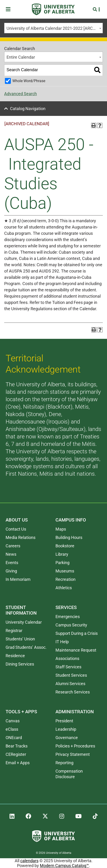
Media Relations (21, 537)
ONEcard (14, 738)
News (11, 554)
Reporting (64, 763)
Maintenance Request (76, 650)
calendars (29, 861)
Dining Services (20, 664)
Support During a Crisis (77, 633)
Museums (65, 571)
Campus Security (71, 625)
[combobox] (53, 28)
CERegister (16, 754)
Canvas (13, 721)
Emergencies (68, 617)
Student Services (71, 675)
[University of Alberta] (53, 9)
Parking (62, 563)
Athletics (64, 588)
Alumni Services (70, 684)
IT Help (62, 642)
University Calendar (24, 622)
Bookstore (65, 546)
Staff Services (68, 667)
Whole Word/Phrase (29, 81)
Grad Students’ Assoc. (26, 647)
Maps (61, 529)
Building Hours (69, 537)
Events (12, 563)
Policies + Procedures (75, 746)
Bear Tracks (17, 746)
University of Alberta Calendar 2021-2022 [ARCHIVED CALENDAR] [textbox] (55, 28)
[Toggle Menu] (10, 9)
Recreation (66, 579)
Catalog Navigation (28, 109)
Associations (67, 658)
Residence (15, 656)
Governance (67, 738)
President (64, 721)
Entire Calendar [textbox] (21, 57)
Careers (13, 546)
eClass (12, 729)
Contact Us (16, 529)
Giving (11, 571)
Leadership (66, 729)
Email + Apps (18, 763)
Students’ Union (20, 639)
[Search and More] (95, 9)
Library (62, 554)
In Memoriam (18, 579)
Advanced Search (21, 94)
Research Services (73, 692)
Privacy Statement (73, 754)
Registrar (14, 631)
